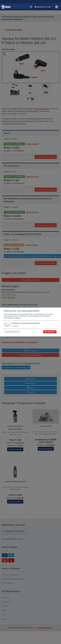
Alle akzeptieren (50, 332)
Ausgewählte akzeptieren (12, 332)
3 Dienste (15, 326)
